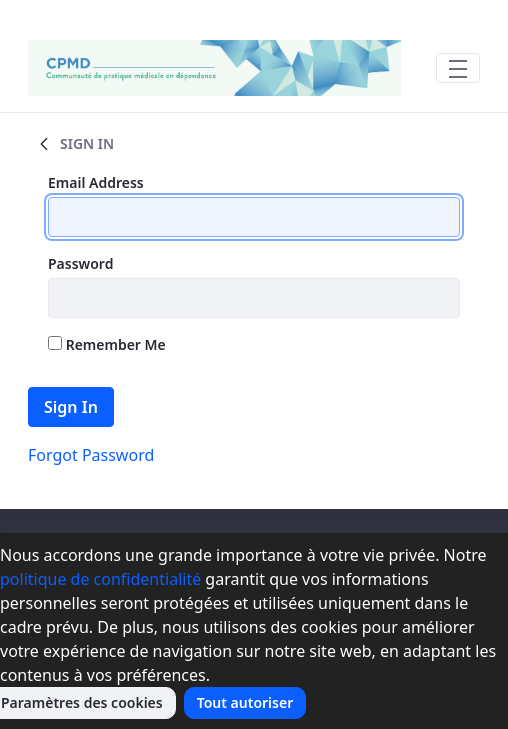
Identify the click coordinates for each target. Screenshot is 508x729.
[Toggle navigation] (458, 68)
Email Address (96, 182)
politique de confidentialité (100, 579)
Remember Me (107, 344)
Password (80, 263)
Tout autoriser (245, 702)
